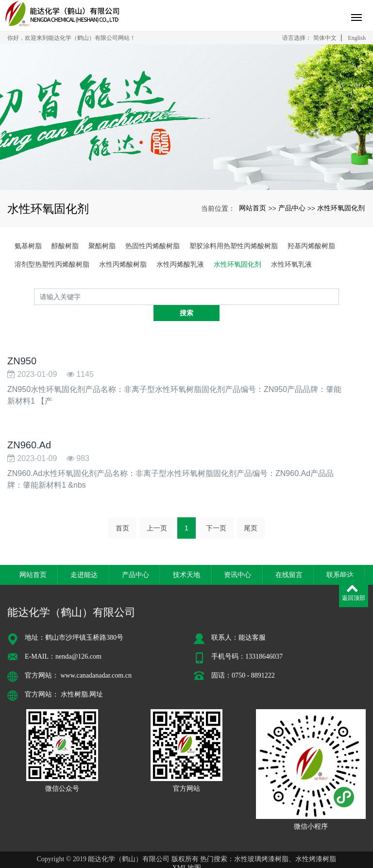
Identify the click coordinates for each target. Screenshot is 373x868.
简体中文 (325, 38)
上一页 (157, 512)
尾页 (251, 512)
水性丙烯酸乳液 (180, 264)
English (357, 38)
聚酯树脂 (102, 246)
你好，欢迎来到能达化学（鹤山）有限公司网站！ (71, 38)
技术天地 (186, 558)
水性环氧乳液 (291, 264)
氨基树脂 (28, 246)
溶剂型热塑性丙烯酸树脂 (52, 264)
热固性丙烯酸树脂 (153, 246)
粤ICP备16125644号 (186, 860)
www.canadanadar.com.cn (96, 659)
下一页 (216, 512)
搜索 (339, 297)
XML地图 (186, 851)
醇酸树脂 (65, 246)
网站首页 (253, 208)
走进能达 (84, 558)
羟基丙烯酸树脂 (311, 246)
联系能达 (340, 558)
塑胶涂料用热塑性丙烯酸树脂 (234, 246)
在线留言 (289, 558)
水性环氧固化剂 (341, 208)
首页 (122, 512)
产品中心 (292, 208)
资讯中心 (237, 558)
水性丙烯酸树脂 (123, 264)
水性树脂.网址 (82, 678)
